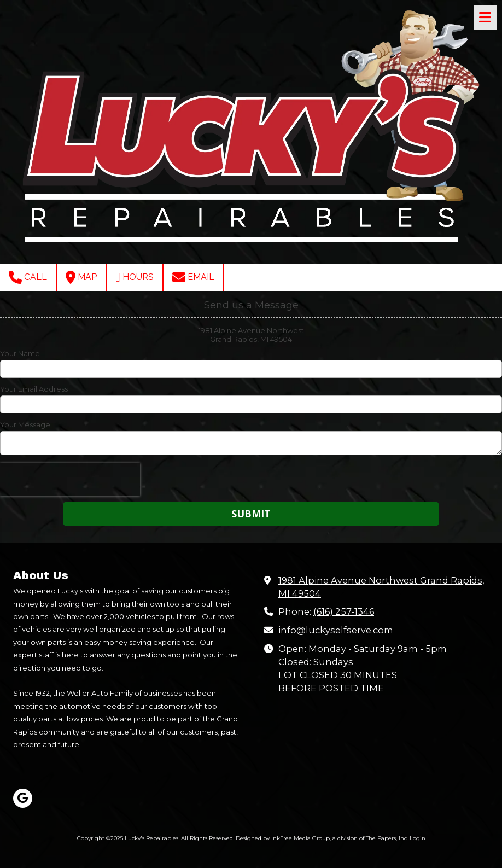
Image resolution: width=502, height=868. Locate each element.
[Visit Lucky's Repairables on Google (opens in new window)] (23, 798)
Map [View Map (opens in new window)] (81, 277)
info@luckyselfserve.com (336, 630)
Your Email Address (34, 389)
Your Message (25, 424)
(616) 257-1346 (344, 611)
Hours (135, 277)
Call (28, 277)
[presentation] (70, 480)
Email (193, 277)
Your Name (20, 353)
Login (418, 838)
